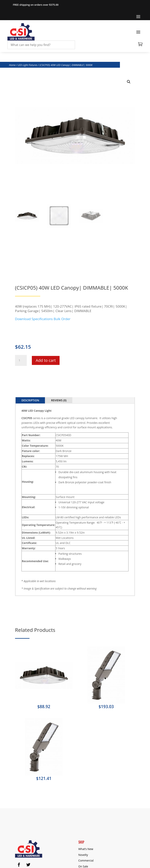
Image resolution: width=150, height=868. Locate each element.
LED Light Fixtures (28, 65)
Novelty (83, 855)
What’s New (86, 849)
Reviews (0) (59, 400)
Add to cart (46, 360)
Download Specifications (34, 319)
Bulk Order (62, 319)
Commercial (86, 860)
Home (12, 65)
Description (30, 400)
